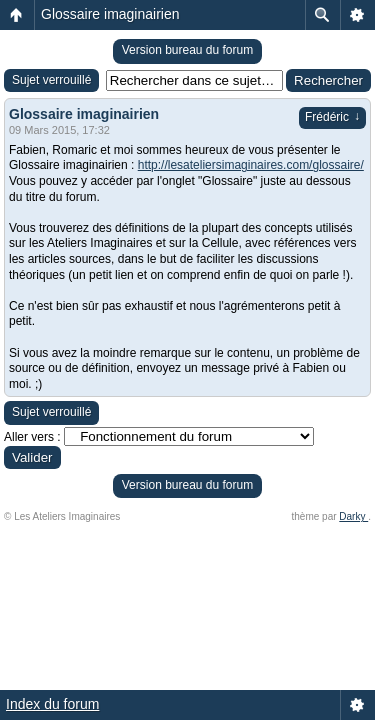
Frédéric (332, 117)
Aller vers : (32, 437)
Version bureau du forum (187, 50)
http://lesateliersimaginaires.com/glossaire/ (251, 165)
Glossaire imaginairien (110, 14)
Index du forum (52, 704)
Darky (353, 516)
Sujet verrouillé (51, 80)
